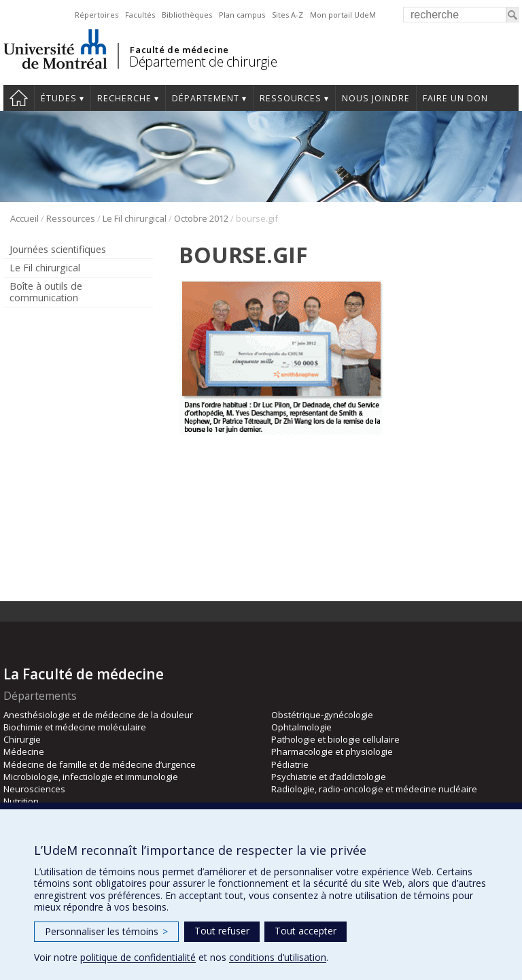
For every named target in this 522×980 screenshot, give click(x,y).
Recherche (124, 98)
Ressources (291, 98)
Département (206, 98)
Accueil (24, 218)
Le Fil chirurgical (135, 218)
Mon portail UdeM (343, 15)
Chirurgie (22, 739)
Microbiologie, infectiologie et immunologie (91, 777)
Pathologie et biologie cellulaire (335, 739)
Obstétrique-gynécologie (322, 715)
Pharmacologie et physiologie (332, 751)
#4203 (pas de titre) (19, 98)
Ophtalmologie (301, 727)
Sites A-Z (288, 15)
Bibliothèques (187, 15)
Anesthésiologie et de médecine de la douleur (98, 715)
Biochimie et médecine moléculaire (75, 727)
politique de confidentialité (138, 957)
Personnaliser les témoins (106, 931)
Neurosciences (34, 789)
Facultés (140, 15)
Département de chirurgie (203, 62)
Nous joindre (376, 98)
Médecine (24, 751)
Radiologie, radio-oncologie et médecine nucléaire (374, 789)
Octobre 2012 (201, 218)
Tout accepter (306, 931)
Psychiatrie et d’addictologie (329, 777)
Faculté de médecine (179, 50)
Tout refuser (222, 931)
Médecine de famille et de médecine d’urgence (100, 764)
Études (59, 98)
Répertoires (97, 15)
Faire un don (455, 98)
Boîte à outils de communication (46, 292)
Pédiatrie (290, 764)
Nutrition (21, 801)
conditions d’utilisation (278, 957)
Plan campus (242, 15)
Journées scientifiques (58, 249)
